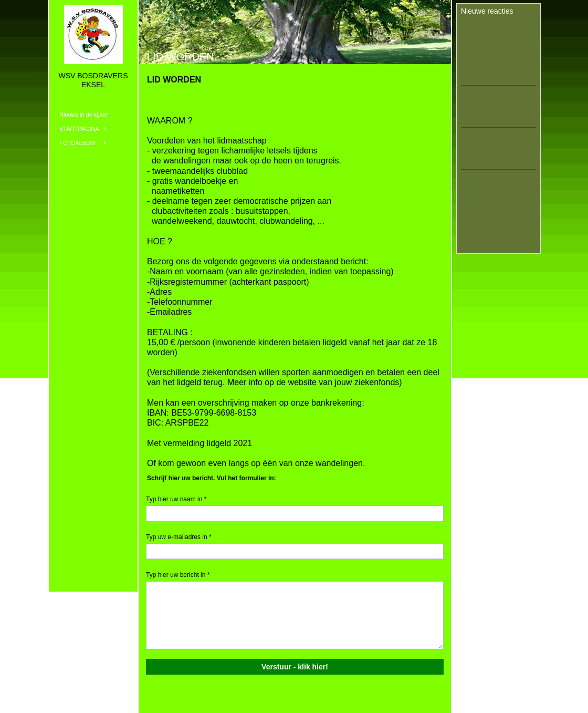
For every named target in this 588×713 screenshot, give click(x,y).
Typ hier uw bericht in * (178, 575)
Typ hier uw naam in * (176, 499)
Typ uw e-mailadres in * (179, 537)
